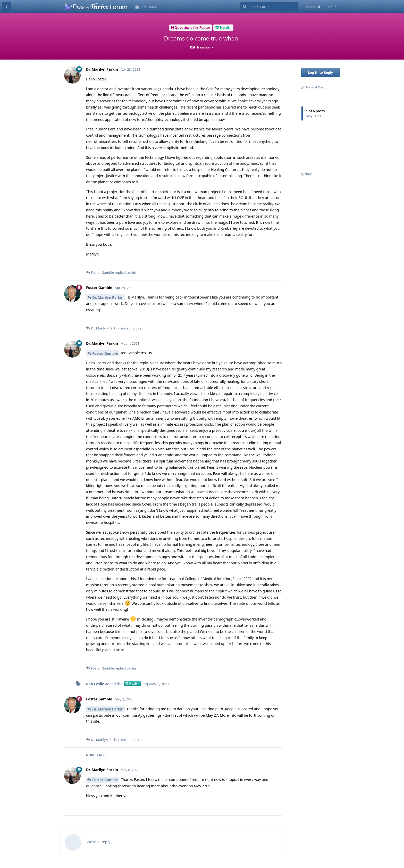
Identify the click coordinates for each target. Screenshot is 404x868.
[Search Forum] (269, 7)
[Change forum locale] (312, 7)
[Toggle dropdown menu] (202, 47)
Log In (332, 7)
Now (306, 174)
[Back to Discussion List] (7, 7)
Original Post (313, 87)
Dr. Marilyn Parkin (108, 297)
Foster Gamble (105, 353)
